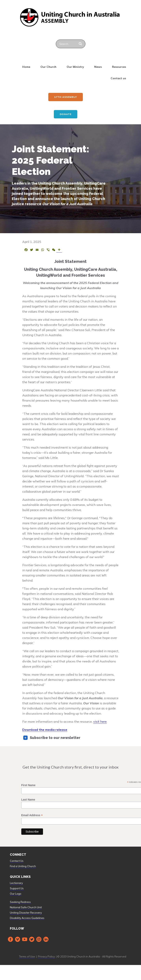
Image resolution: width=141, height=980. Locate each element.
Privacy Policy (46, 956)
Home (26, 67)
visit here (100, 722)
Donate (66, 114)
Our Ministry (75, 67)
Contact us (118, 78)
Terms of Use (27, 956)
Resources (119, 67)
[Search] (81, 44)
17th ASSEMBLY (66, 97)
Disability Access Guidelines (27, 918)
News (98, 67)
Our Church (48, 67)
